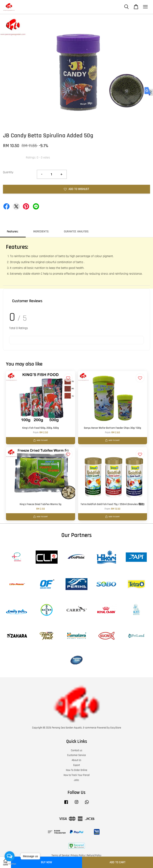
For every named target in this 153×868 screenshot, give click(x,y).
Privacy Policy (78, 855)
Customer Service (76, 755)
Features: (13, 231)
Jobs (76, 780)
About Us (76, 760)
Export (77, 765)
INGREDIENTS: (41, 231)
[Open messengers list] (10, 856)
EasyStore (116, 728)
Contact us (77, 750)
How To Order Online (77, 770)
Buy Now (47, 862)
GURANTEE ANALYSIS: (76, 231)
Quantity (8, 172)
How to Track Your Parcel (77, 775)
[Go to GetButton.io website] (10, 864)
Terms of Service (60, 855)
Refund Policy (94, 855)
